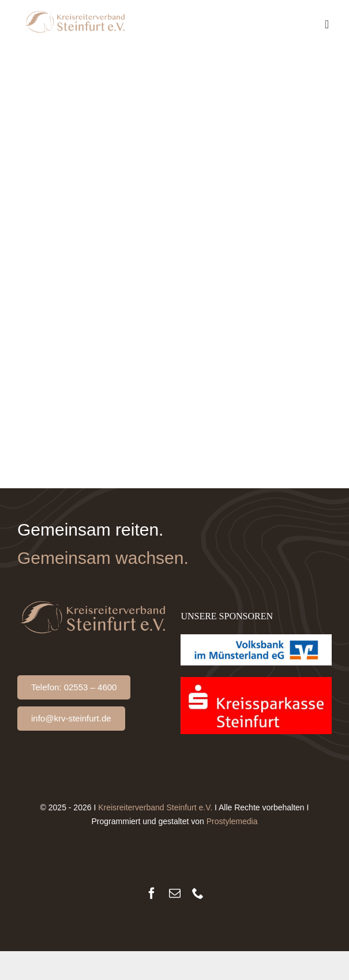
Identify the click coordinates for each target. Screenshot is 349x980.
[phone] (198, 893)
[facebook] (152, 893)
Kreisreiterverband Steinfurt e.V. (155, 807)
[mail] (175, 893)
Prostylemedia (232, 821)
